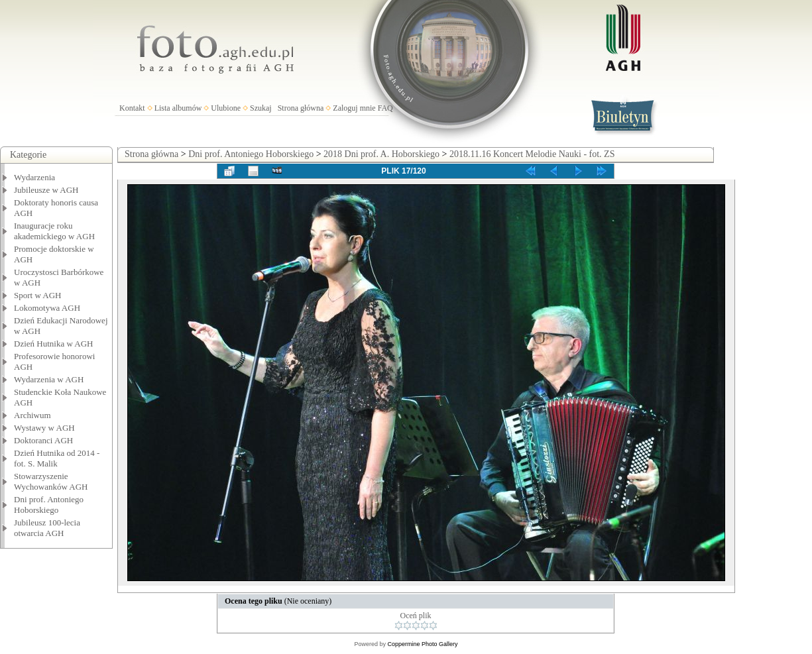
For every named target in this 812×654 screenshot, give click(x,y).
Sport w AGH (38, 295)
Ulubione (226, 108)
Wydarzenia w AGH (49, 379)
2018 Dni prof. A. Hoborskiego (381, 154)
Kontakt (132, 108)
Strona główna (301, 108)
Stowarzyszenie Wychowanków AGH (51, 481)
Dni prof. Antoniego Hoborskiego (49, 505)
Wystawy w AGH (44, 428)
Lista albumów (178, 108)
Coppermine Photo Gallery (422, 644)
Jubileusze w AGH (46, 190)
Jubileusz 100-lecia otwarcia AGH (47, 528)
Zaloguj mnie (354, 108)
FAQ (385, 108)
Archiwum (32, 415)
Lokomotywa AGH (47, 308)
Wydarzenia (34, 177)
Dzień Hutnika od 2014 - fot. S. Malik (57, 458)
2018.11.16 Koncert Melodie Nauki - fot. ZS (532, 154)
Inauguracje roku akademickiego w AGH (54, 231)
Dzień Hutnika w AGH (54, 344)
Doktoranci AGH (43, 440)
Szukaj (261, 108)
